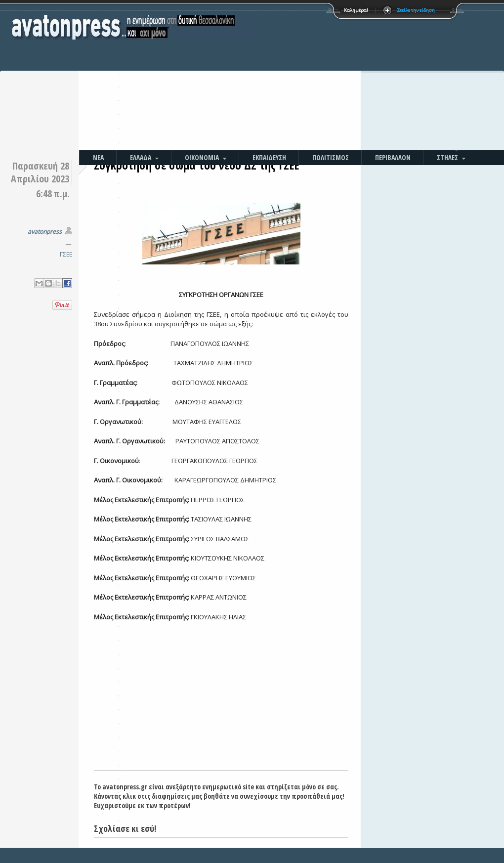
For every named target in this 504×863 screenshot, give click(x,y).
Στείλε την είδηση (416, 10)
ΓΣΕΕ (66, 254)
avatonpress (45, 232)
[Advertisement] (336, 77)
